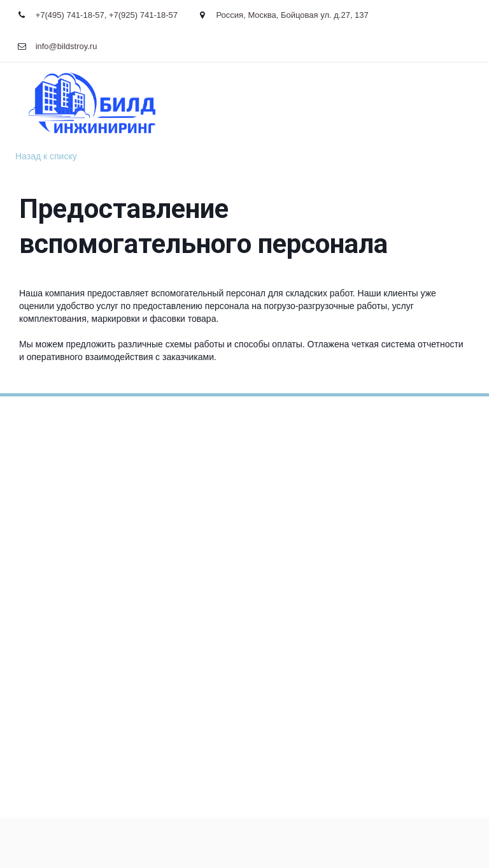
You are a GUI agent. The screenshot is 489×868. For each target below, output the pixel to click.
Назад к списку (46, 156)
